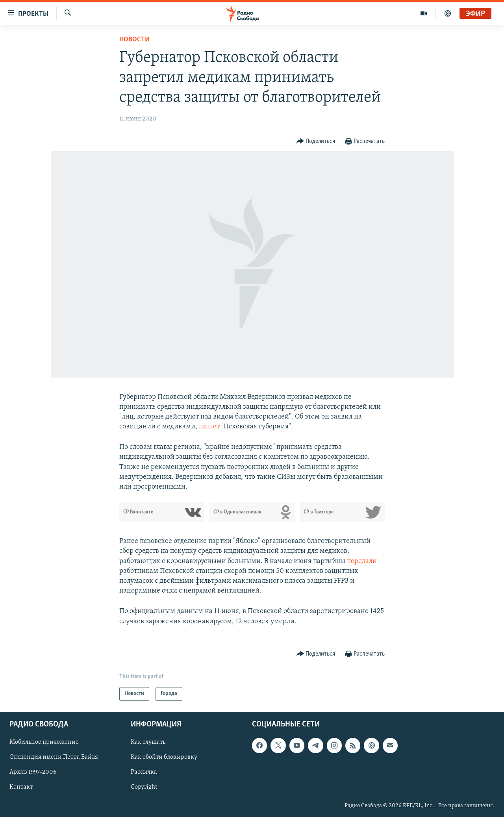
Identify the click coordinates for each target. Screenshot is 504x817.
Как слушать (148, 742)
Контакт (21, 787)
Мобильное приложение (44, 742)
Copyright (144, 787)
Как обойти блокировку (164, 757)
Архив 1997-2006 (33, 772)
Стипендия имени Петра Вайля (54, 757)
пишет (209, 427)
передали (362, 561)
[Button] (316, 142)
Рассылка (144, 772)
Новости (134, 40)
